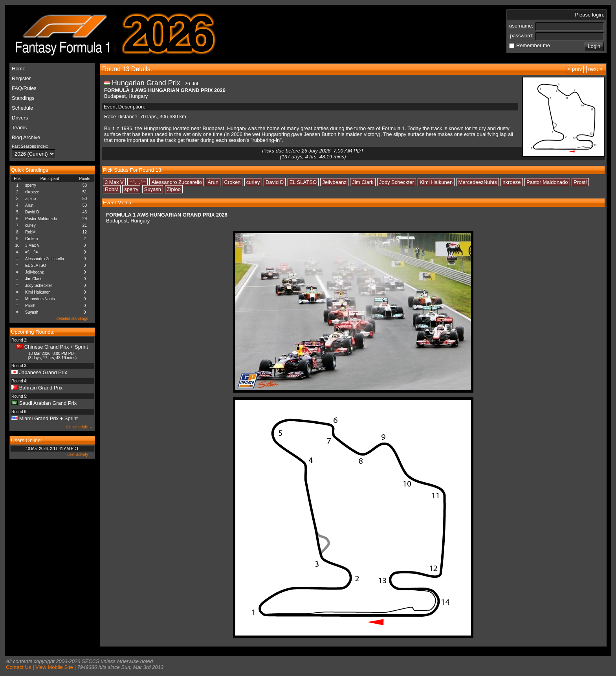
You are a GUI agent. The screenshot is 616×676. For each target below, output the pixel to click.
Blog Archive (26, 137)
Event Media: (118, 203)
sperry (31, 185)
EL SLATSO (36, 265)
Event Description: (125, 107)
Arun (29, 205)
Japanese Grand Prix (43, 372)
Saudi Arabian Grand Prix (48, 403)
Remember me (533, 45)
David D (32, 212)
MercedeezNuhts (40, 299)
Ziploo (30, 199)
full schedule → (80, 427)
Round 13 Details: (127, 69)
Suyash (32, 312)
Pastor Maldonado (41, 219)
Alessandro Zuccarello (45, 259)
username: (522, 26)
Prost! (30, 306)
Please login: (590, 15)
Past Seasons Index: (30, 146)
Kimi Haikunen (38, 292)
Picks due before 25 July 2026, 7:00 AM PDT (313, 154)
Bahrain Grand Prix (41, 388)
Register (21, 78)
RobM (30, 232)
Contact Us (18, 667)
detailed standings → (75, 319)
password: (522, 36)
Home (19, 69)
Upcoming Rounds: (33, 332)
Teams (19, 128)
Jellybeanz (34, 272)
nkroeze (32, 192)
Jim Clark (33, 279)
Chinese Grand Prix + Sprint (56, 347)
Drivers (20, 118)
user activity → (80, 455)
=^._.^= (31, 252)
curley (30, 225)
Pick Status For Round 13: (133, 170)
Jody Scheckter (38, 286)
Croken (31, 239)
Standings (23, 98)
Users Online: (27, 440)
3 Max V (32, 245)
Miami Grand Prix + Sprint (49, 418)
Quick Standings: (30, 170)
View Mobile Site (54, 667)
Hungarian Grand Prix (146, 83)
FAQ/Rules (24, 88)
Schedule (22, 108)
